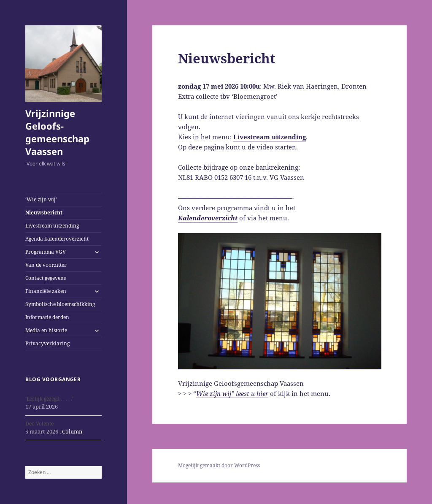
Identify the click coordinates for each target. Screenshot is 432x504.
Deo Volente (39, 424)
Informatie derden (47, 317)
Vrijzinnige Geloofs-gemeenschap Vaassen (57, 132)
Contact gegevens (46, 278)
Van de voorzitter (46, 265)
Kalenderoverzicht (208, 218)
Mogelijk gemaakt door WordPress (219, 465)
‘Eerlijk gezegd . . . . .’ (49, 399)
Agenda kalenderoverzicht (57, 239)
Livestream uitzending (52, 226)
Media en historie (46, 330)
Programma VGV (46, 252)
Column (72, 431)
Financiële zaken (46, 291)
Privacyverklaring (47, 343)
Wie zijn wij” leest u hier (232, 393)
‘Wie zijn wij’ (41, 199)
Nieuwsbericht (44, 213)
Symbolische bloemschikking (60, 304)
